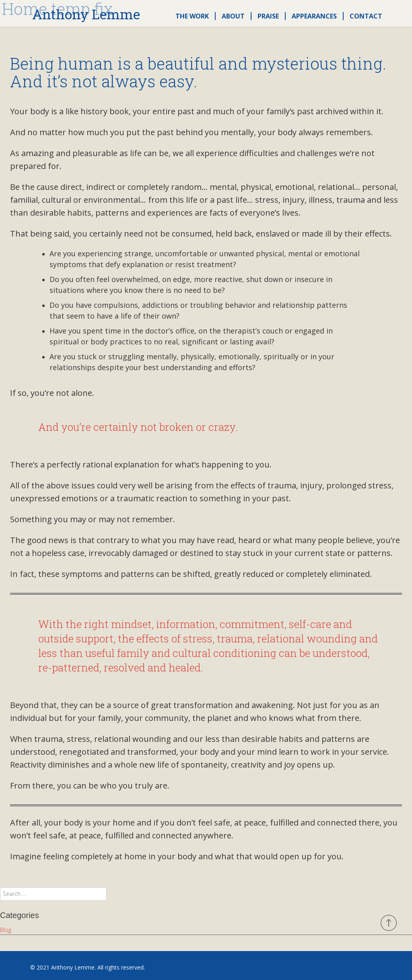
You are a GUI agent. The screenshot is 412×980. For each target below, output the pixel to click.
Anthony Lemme (86, 14)
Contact (366, 16)
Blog (6, 930)
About (233, 16)
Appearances (314, 16)
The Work (192, 16)
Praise (268, 16)
